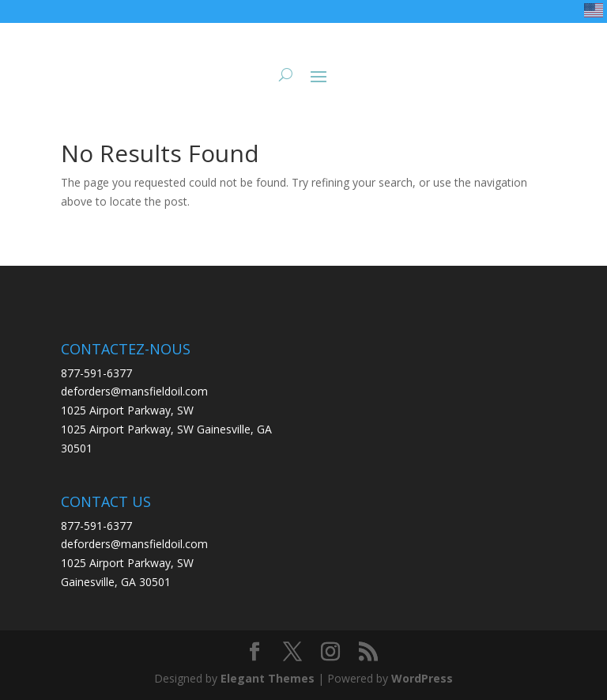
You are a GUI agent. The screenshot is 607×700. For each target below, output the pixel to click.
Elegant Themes (268, 678)
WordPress (422, 678)
